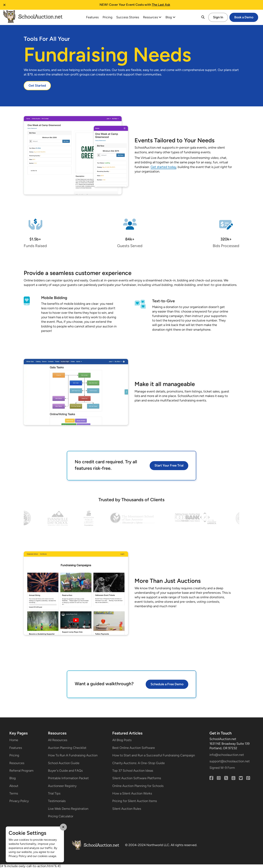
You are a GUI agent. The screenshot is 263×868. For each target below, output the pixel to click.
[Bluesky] (241, 778)
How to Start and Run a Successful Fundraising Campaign (154, 755)
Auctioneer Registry (62, 786)
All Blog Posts (122, 740)
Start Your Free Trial (169, 465)
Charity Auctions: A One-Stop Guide (139, 763)
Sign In (218, 17)
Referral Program (21, 771)
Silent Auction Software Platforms (137, 778)
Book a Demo (244, 17)
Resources (152, 17)
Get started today (163, 167)
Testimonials (57, 801)
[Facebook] (211, 778)
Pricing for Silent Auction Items (135, 801)
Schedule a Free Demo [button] (167, 684)
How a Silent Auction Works (132, 793)
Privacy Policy (19, 801)
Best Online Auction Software (134, 748)
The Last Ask (161, 5)
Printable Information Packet (68, 778)
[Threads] (233, 778)
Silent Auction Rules (127, 809)
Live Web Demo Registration (68, 809)
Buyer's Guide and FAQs (65, 771)
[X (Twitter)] (226, 778)
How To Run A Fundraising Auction (73, 755)
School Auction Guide (64, 763)
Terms (14, 793)
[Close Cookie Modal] (63, 827)
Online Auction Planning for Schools (138, 786)
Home (14, 740)
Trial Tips (54, 793)
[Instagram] (219, 778)
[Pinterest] (248, 778)
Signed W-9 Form (222, 768)
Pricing (108, 17)
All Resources (58, 740)
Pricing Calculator (61, 816)
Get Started (37, 86)
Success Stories (128, 17)
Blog (170, 17)
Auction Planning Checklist (67, 748)
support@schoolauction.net (230, 761)
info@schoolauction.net (227, 755)
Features (92, 17)
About (14, 786)
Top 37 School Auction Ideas (133, 771)
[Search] (203, 17)
